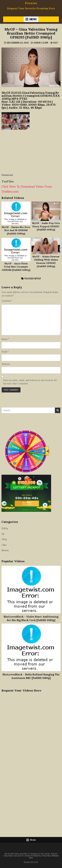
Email (5, 352)
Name (5, 339)
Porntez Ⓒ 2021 (31, 862)
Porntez (31, 3)
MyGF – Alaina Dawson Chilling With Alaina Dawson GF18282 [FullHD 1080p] (46, 261)
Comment (7, 301)
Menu (33, 19)
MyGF (38, 279)
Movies (5, 550)
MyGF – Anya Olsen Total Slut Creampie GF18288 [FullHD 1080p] (16, 267)
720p (4, 540)
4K (3, 534)
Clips (45, 43)
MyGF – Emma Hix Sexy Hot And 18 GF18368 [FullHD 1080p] (16, 230)
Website (6, 364)
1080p (37, 43)
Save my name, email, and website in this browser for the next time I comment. (30, 382)
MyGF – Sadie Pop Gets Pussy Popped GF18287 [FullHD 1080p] (46, 226)
